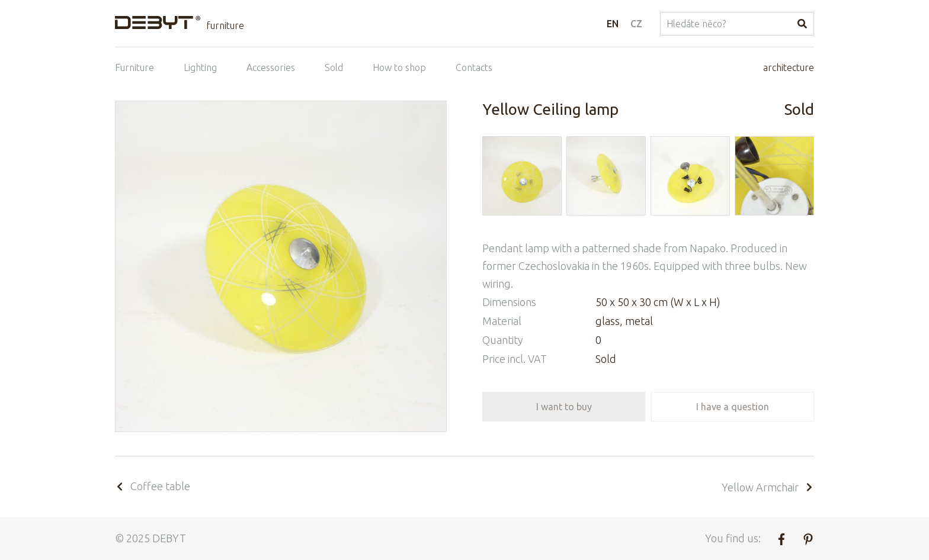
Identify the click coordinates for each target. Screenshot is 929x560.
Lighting (200, 67)
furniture (225, 25)
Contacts (474, 67)
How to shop (399, 67)
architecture (789, 67)
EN (613, 24)
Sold (334, 67)
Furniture (134, 67)
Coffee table (153, 486)
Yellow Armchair (768, 487)
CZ (636, 24)
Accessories (271, 67)
